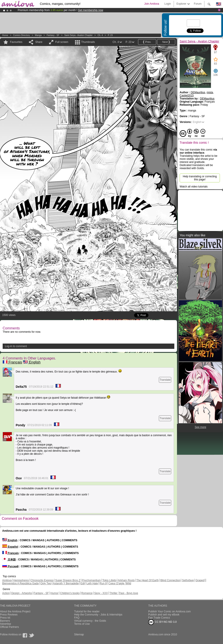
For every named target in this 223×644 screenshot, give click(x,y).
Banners (5, 621)
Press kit (5, 618)
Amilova (7, 580)
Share (39, 42)
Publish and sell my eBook (164, 615)
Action (6, 593)
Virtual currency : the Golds (90, 621)
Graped (200, 580)
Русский (10, 566)
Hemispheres (21, 580)
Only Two (46, 583)
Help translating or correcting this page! (200, 178)
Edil (83, 583)
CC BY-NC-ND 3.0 (162, 622)
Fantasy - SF (53, 35)
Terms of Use (82, 624)
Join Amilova (152, 4)
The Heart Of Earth (147, 580)
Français (12, 362)
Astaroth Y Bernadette (66, 583)
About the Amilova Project (15, 612)
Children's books (70, 593)
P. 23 (110, 35)
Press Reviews (9, 615)
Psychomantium (91, 580)
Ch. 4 (100, 35)
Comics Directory (21, 35)
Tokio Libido (109, 580)
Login (168, 4)
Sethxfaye (188, 580)
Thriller (114, 593)
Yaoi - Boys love (129, 593)
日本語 (9, 560)
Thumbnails (88, 42)
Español (10, 547)
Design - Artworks (22, 593)
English (32, 362)
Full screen (62, 42)
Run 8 (103, 583)
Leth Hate (92, 583)
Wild (128, 583)
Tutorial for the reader (87, 612)
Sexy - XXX (101, 593)
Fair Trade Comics (159, 618)
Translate (165, 380)
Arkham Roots (126, 580)
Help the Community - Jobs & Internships (98, 615)
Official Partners (9, 627)
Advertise (6, 624)
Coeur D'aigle (117, 583)
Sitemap (79, 634)
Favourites (16, 42)
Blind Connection (170, 580)
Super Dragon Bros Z (68, 580)
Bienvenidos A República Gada (20, 583)
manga (38, 35)
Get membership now (90, 10)
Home (5, 35)
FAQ (77, 618)
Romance (87, 593)
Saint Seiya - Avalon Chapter (79, 35)
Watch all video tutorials (194, 187)
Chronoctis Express (42, 580)
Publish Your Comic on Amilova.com (169, 612)
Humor (54, 593)
